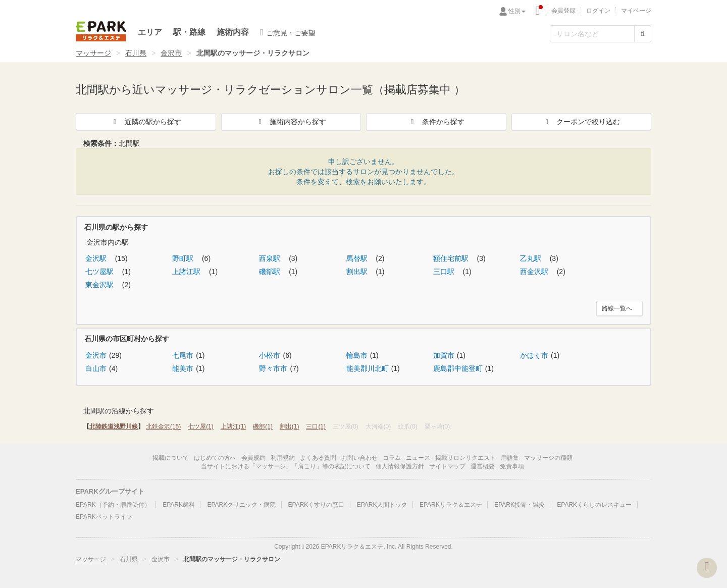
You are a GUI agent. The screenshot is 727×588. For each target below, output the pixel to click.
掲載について (171, 458)
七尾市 (183, 355)
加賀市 (444, 355)
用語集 (510, 458)
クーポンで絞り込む (581, 122)
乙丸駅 (532, 258)
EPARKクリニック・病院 (241, 505)
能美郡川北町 (368, 368)
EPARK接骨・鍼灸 (520, 505)
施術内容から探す (291, 122)
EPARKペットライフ (104, 517)
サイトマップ (447, 466)
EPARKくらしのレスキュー (594, 505)
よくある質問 (318, 458)
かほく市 (534, 355)
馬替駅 (358, 258)
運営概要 (483, 466)
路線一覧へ (617, 308)
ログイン (598, 11)
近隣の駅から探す (146, 122)
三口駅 (445, 272)
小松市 (270, 355)
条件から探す (436, 122)
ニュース (418, 458)
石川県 (136, 53)
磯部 (263, 426)
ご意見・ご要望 (288, 32)
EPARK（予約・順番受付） (113, 505)
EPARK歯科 (179, 505)
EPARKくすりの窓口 (317, 505)
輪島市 (357, 355)
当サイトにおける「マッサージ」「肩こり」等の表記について (286, 466)
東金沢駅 (100, 285)
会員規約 (253, 458)
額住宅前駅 (452, 258)
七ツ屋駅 (100, 272)
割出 (290, 426)
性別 (517, 11)
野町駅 (184, 258)
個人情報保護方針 (400, 466)
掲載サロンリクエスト (465, 458)
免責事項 (512, 466)
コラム (392, 458)
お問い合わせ (359, 458)
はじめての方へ (215, 458)
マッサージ (93, 53)
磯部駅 (271, 272)
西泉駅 (271, 258)
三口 (316, 426)
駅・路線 (189, 32)
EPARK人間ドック (382, 505)
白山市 (96, 368)
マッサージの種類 (548, 458)
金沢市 (171, 53)
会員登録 (563, 11)
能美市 (183, 368)
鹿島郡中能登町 (458, 368)
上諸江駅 (187, 272)
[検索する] (643, 34)
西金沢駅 (535, 272)
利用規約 (283, 458)
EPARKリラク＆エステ (101, 31)
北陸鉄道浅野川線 (114, 426)
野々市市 (273, 368)
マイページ (636, 11)
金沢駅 (97, 258)
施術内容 (233, 32)
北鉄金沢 (163, 426)
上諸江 (233, 426)
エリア (150, 32)
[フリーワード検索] (592, 34)
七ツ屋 (201, 426)
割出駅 (358, 272)
